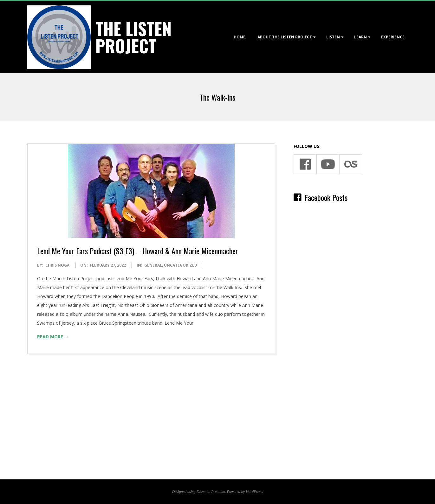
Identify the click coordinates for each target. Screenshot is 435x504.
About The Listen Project (285, 37)
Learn (360, 37)
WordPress (254, 492)
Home (240, 37)
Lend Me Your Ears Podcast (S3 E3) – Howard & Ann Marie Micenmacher (138, 251)
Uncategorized (181, 265)
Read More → (53, 337)
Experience (393, 37)
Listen (333, 37)
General (153, 265)
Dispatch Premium (211, 492)
